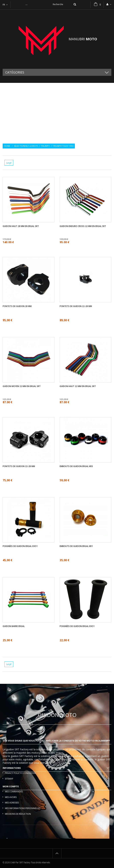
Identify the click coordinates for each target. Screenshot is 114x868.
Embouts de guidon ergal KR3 (76, 466)
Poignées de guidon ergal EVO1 (20, 546)
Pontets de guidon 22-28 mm (76, 306)
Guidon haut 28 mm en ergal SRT (21, 226)
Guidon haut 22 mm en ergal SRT (78, 386)
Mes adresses (12, 803)
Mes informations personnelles (23, 808)
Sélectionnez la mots (26, 146)
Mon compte (11, 786)
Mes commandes (14, 792)
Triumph (45, 146)
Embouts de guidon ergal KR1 (76, 546)
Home (7, 146)
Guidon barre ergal (14, 626)
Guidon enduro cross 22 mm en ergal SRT (83, 226)
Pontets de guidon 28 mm (17, 306)
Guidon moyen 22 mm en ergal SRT (22, 386)
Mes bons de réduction (18, 814)
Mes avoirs (11, 797)
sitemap (9, 779)
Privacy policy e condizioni (20, 773)
